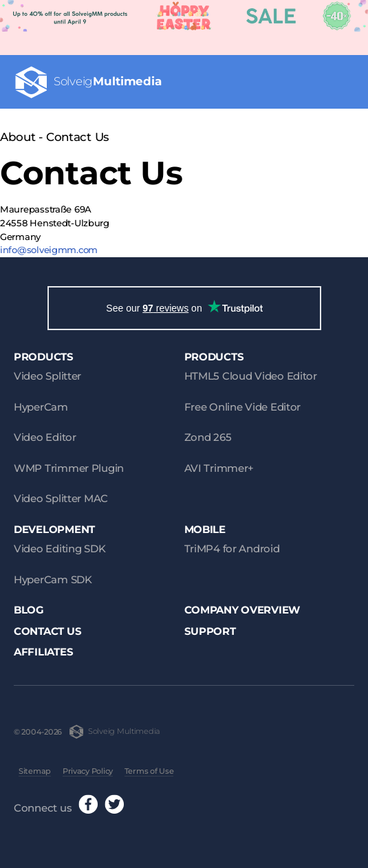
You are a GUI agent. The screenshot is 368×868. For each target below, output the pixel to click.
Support (210, 631)
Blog (29, 610)
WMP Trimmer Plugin (69, 468)
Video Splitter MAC (61, 498)
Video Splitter (47, 376)
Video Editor (45, 437)
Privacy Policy (88, 771)
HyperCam (41, 407)
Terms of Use (149, 771)
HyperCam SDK (53, 579)
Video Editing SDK (59, 549)
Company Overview (242, 610)
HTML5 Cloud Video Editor (251, 376)
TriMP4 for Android (232, 549)
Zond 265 (208, 437)
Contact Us (47, 631)
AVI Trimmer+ (219, 468)
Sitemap (35, 771)
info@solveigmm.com (49, 250)
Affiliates (43, 652)
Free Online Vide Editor (243, 407)
